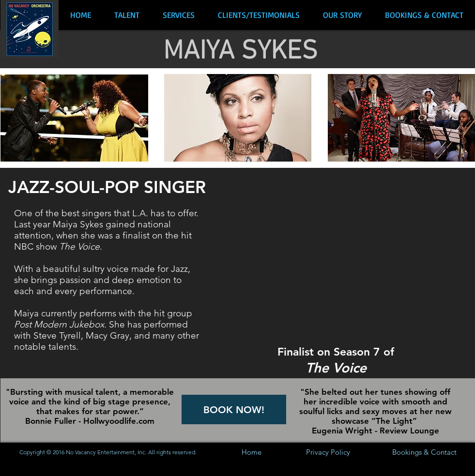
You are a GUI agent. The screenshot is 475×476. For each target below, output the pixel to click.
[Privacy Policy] (328, 452)
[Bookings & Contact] (425, 452)
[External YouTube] (343, 261)
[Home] (252, 452)
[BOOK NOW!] (234, 409)
